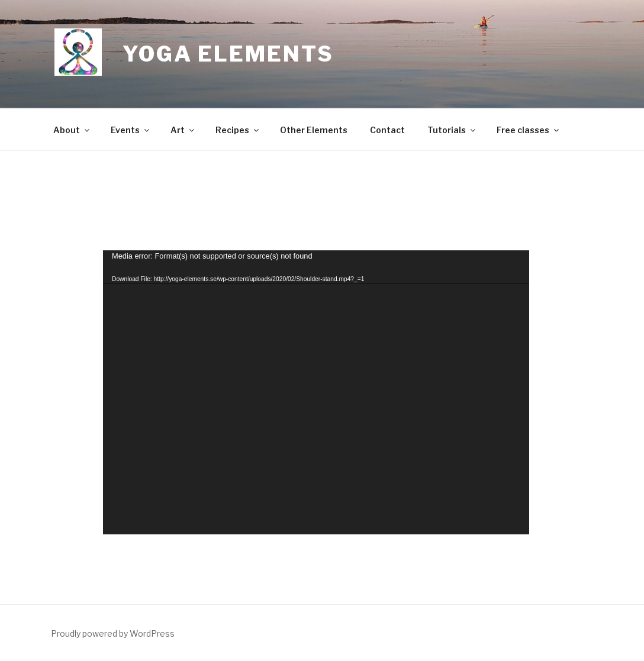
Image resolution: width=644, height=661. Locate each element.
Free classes (529, 130)
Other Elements (314, 130)
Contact (387, 130)
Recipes (238, 130)
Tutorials (452, 130)
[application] (316, 392)
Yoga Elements (228, 54)
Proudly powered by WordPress (113, 633)
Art (183, 130)
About (72, 130)
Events (131, 130)
